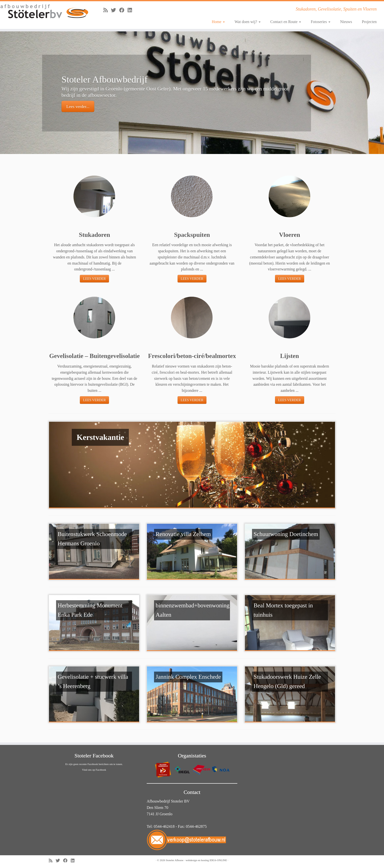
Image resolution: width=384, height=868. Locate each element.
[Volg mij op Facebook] (123, 10)
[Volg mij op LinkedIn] (131, 10)
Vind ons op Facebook (94, 770)
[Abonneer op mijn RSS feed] (107, 10)
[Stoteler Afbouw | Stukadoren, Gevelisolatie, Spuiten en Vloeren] (44, 12)
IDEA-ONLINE (218, 860)
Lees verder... (78, 106)
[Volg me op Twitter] (115, 10)
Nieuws (346, 22)
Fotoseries (321, 22)
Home (218, 22)
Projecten (369, 22)
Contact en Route (286, 22)
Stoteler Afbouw (175, 860)
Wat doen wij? (248, 22)
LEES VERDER (94, 279)
